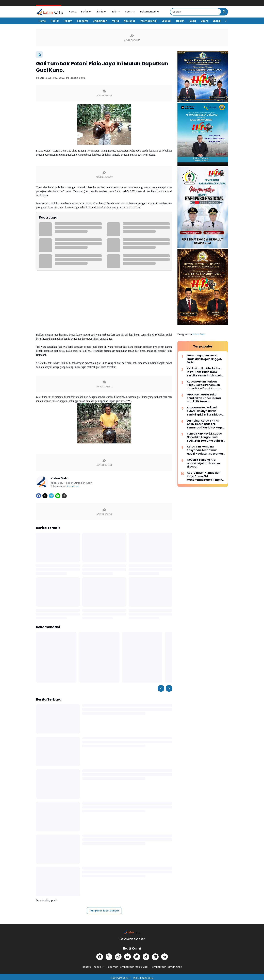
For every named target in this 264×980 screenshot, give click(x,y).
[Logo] (132, 932)
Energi (217, 21)
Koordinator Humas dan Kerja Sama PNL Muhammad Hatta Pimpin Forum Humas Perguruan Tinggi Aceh (204, 476)
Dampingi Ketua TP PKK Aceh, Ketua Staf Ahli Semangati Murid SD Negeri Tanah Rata (206, 424)
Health (180, 21)
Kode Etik (99, 967)
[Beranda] (39, 55)
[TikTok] (146, 957)
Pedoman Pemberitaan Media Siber (128, 967)
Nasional (129, 21)
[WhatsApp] (58, 496)
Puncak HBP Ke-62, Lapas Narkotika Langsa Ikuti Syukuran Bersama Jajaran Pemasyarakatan (206, 437)
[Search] (196, 12)
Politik (55, 21)
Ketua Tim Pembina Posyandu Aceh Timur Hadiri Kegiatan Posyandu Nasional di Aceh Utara (205, 450)
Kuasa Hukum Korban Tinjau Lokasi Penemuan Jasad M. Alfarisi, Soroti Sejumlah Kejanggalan (203, 385)
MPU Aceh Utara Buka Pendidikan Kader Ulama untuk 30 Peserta (204, 398)
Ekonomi (82, 21)
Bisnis (102, 12)
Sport (130, 12)
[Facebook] (39, 496)
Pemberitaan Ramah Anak (166, 967)
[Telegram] (51, 496)
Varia (115, 21)
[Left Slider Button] (161, 688)
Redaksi (87, 967)
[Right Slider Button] (225, 21)
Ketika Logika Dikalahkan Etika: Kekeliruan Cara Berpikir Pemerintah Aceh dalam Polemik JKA (204, 372)
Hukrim (68, 21)
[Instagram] (118, 957)
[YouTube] (127, 957)
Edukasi (166, 21)
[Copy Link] (64, 496)
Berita (86, 12)
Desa (193, 21)
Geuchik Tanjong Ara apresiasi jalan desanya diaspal (203, 463)
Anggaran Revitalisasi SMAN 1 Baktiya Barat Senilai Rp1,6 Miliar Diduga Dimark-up (204, 411)
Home (73, 12)
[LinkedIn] (155, 957)
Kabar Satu (199, 334)
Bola (116, 12)
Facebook (73, 486)
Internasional (148, 21)
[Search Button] (224, 12)
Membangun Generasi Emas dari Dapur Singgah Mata (204, 359)
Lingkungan (100, 21)
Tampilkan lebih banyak (104, 911)
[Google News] (137, 957)
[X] (45, 496)
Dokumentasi (150, 12)
